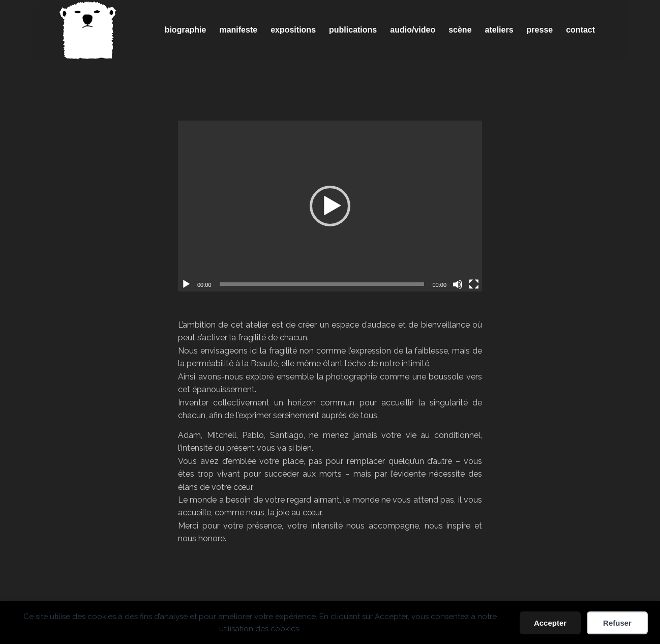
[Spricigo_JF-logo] (88, 30)
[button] (330, 206)
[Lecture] (186, 284)
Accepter (550, 623)
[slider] (322, 284)
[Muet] (458, 284)
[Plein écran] (474, 284)
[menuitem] (186, 30)
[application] (330, 206)
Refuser (617, 623)
